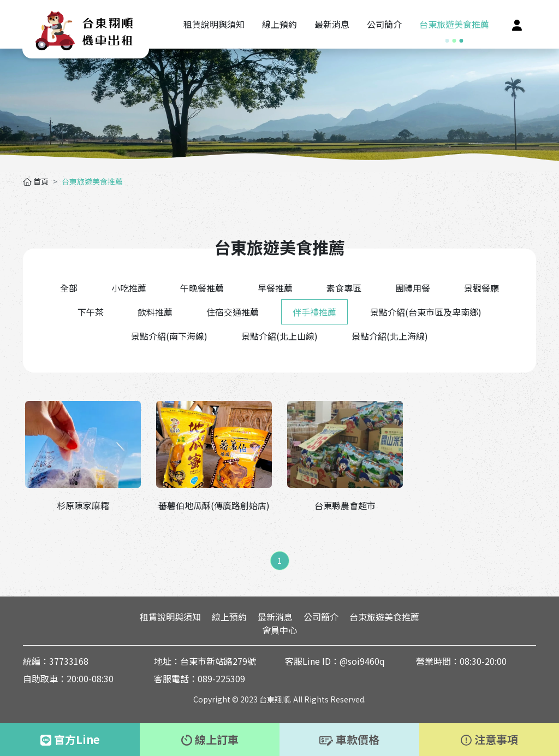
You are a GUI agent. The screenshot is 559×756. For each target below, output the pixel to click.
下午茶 (91, 312)
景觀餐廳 (481, 288)
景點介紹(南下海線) (169, 336)
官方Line (70, 739)
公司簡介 (321, 617)
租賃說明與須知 (170, 617)
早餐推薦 (275, 288)
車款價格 (349, 739)
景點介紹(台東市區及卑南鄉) (426, 312)
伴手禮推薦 (314, 312)
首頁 (36, 181)
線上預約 (229, 617)
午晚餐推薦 (202, 288)
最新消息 (275, 617)
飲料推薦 (155, 312)
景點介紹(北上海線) (390, 336)
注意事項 (489, 739)
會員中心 (279, 630)
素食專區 (344, 288)
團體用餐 (413, 288)
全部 (69, 288)
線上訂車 (210, 739)
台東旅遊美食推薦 (384, 617)
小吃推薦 (129, 288)
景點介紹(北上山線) (279, 336)
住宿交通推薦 (233, 312)
